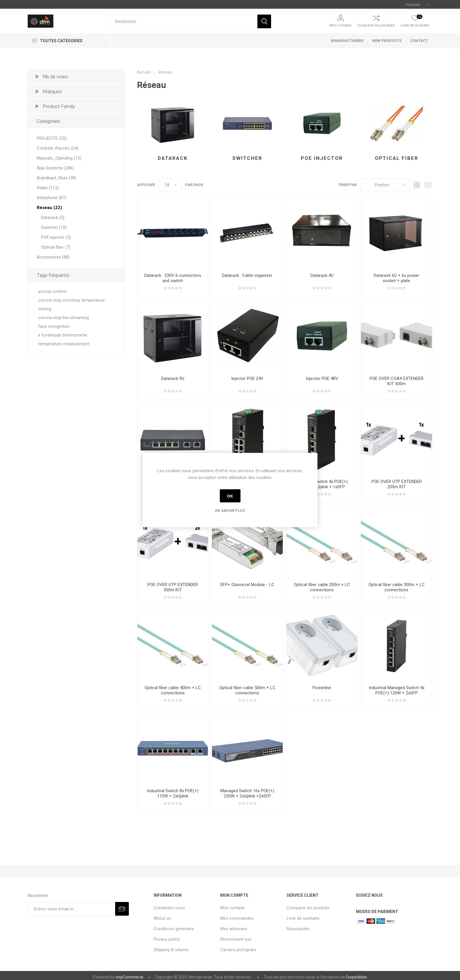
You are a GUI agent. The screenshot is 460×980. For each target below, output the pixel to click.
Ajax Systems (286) (55, 168)
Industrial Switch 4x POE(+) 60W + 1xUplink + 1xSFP (322, 484)
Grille (417, 185)
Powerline (322, 688)
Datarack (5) (53, 217)
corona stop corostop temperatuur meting (72, 305)
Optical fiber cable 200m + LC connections (322, 587)
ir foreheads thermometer (63, 335)
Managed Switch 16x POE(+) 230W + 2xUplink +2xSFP (247, 793)
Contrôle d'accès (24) (57, 148)
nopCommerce (130, 977)
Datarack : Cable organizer (247, 275)
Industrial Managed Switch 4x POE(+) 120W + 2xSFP (397, 690)
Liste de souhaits (303, 918)
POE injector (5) (56, 237)
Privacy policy (167, 939)
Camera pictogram (238, 950)
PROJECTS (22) (52, 138)
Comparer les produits (376, 25)
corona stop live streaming (64, 318)
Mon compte (340, 25)
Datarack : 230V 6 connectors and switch (173, 278)
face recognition (54, 327)
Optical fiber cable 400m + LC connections (173, 690)
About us (162, 918)
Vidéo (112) (48, 188)
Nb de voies (55, 77)
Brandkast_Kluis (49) (57, 178)
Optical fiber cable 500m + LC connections (247, 690)
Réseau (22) (49, 208)
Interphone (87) (51, 198)
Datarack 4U (322, 275)
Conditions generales (174, 929)
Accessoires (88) (53, 257)
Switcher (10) (54, 227)
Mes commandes (237, 918)
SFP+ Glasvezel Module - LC (247, 585)
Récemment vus (236, 939)
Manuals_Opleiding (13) (59, 158)
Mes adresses (234, 929)
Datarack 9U (173, 378)
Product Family (59, 106)
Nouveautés (298, 929)
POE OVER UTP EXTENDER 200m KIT (397, 484)
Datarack (173, 158)
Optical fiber (397, 158)
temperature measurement (64, 344)
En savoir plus (230, 511)
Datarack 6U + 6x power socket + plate (396, 278)
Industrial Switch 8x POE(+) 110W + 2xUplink (173, 793)
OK (230, 496)
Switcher (247, 158)
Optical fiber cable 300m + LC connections (397, 587)
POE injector (322, 158)
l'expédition (357, 977)
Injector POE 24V (247, 378)
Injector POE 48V (322, 378)
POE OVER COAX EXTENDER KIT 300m (397, 381)
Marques (52, 91)
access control (52, 292)
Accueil (144, 72)
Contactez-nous (169, 908)
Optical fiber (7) (56, 247)
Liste (428, 185)
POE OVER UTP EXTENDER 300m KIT (173, 587)
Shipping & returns (171, 950)
